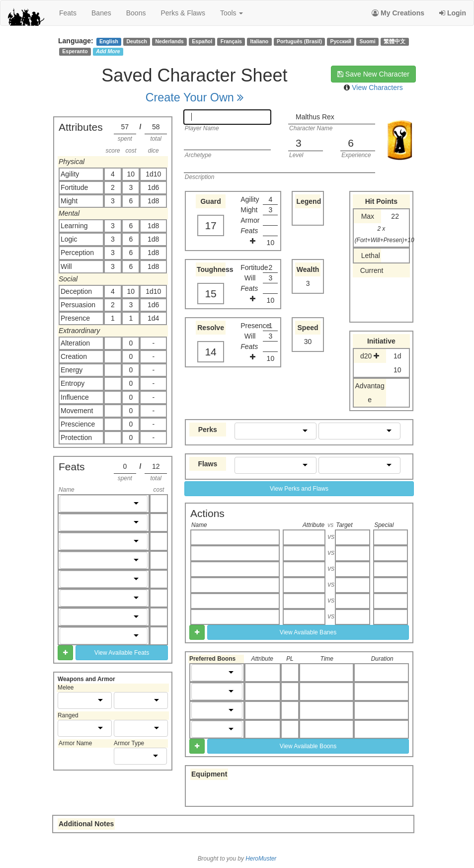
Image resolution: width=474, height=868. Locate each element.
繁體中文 (395, 41)
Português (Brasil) (299, 41)
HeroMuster (261, 859)
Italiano (260, 41)
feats (68, 13)
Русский (341, 41)
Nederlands (170, 41)
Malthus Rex (315, 117)
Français (231, 41)
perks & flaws (183, 13)
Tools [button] (232, 13)
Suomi (368, 41)
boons (136, 13)
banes (101, 13)
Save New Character (373, 74)
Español (202, 41)
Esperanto (75, 51)
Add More (108, 51)
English (109, 41)
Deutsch (136, 41)
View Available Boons (308, 746)
